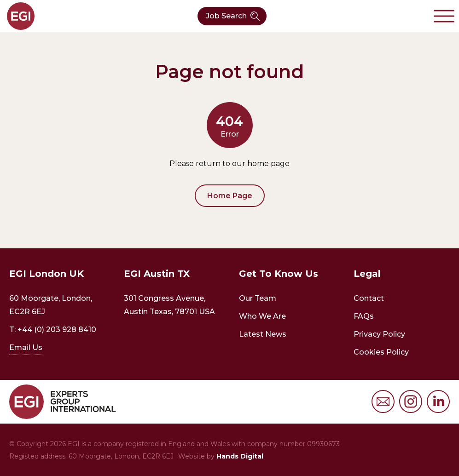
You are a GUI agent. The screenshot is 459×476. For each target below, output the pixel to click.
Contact (369, 298)
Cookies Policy (381, 352)
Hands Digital (240, 456)
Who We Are (262, 316)
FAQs (364, 316)
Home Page (230, 196)
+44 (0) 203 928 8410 (57, 330)
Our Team (258, 298)
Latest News (263, 334)
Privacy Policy (379, 334)
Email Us (26, 347)
